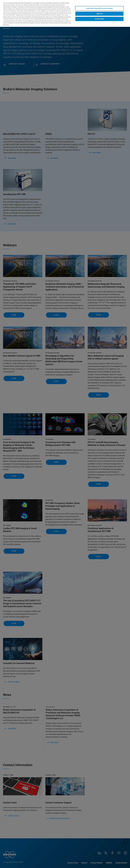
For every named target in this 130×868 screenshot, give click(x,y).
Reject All (99, 14)
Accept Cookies (99, 19)
